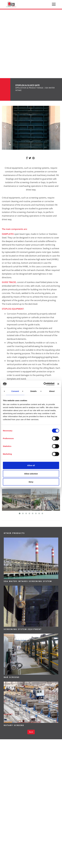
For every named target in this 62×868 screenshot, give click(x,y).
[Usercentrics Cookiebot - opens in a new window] (44, 384)
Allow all (31, 465)
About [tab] (52, 391)
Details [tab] (33, 391)
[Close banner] (58, 384)
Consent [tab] (15, 391)
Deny (31, 482)
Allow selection (31, 474)
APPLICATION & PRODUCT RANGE (29, 88)
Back (31, 732)
